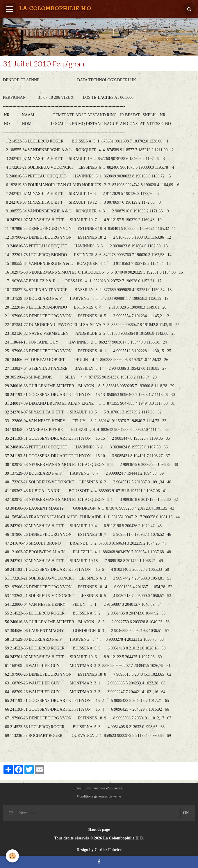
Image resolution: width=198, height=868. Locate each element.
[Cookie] (12, 856)
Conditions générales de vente (99, 796)
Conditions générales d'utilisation (99, 788)
